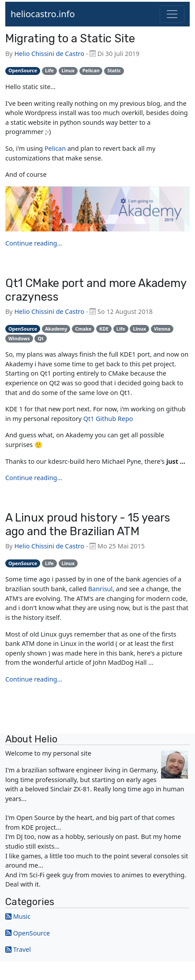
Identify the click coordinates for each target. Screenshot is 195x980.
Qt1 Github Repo (108, 419)
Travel (22, 949)
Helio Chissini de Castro (49, 54)
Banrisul (100, 589)
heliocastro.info (43, 14)
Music (22, 916)
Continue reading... (34, 243)
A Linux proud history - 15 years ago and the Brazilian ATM (88, 524)
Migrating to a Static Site (70, 38)
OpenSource (32, 933)
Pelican (55, 148)
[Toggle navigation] (172, 14)
